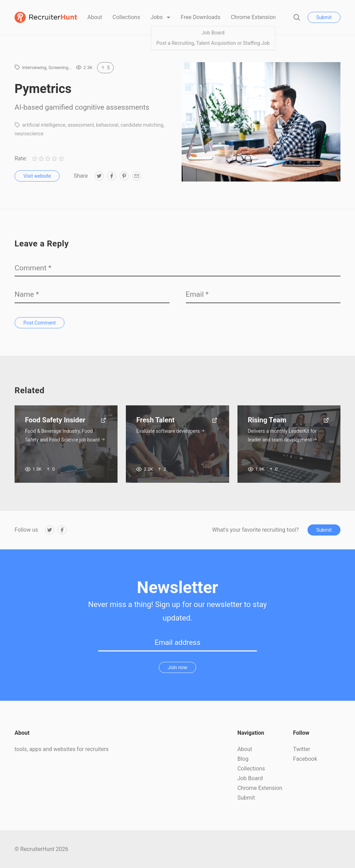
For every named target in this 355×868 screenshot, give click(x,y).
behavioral (107, 125)
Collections (127, 17)
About (95, 17)
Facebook (305, 759)
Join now (178, 667)
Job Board (250, 778)
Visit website (37, 176)
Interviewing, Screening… (47, 68)
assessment (81, 125)
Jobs (157, 17)
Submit (324, 17)
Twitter (301, 749)
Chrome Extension (253, 17)
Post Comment (40, 323)
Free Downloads (200, 17)
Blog (243, 759)
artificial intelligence (44, 125)
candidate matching (142, 125)
